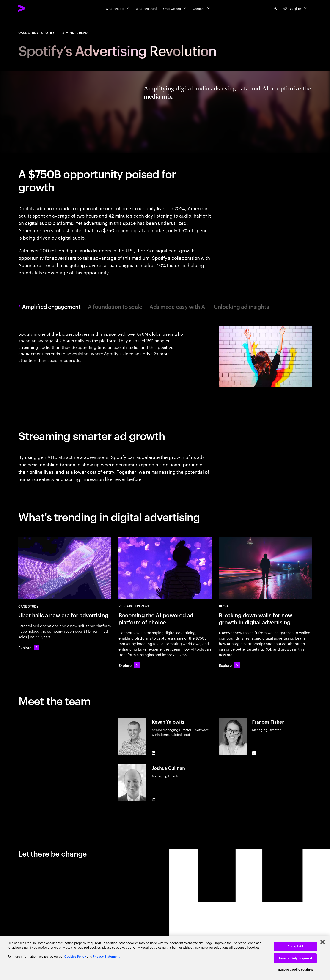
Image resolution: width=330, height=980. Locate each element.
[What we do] (118, 8)
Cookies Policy (75, 957)
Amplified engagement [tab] (52, 307)
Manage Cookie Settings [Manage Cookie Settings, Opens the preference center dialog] (295, 970)
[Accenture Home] (32, 8)
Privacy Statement (106, 957)
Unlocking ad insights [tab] (241, 307)
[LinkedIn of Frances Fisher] (254, 753)
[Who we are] (175, 8)
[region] (165, 958)
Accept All (295, 946)
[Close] (323, 942)
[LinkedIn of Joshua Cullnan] (154, 799)
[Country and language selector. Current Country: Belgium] (296, 8)
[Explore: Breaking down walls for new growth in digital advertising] (229, 665)
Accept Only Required (295, 958)
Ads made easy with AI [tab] (178, 307)
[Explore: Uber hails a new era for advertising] (29, 647)
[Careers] (202, 8)
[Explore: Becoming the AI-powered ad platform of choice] (129, 665)
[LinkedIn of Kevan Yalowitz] (154, 753)
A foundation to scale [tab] (115, 307)
